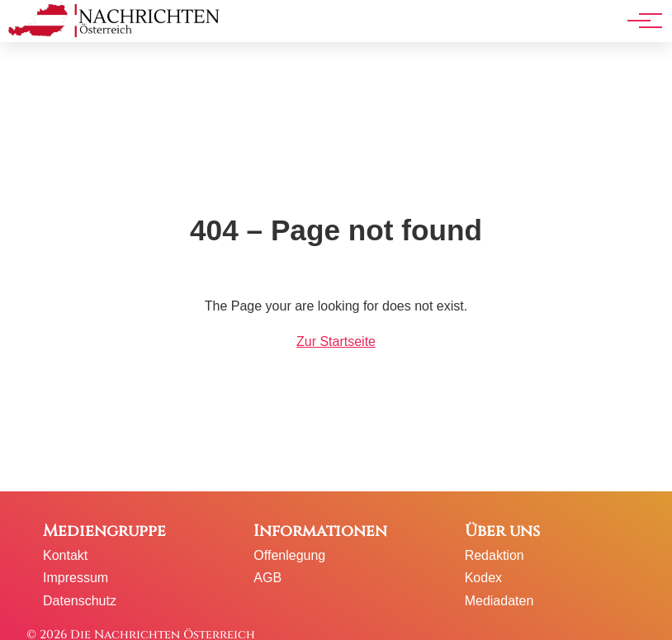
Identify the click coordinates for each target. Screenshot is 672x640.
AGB (267, 578)
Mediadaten (499, 601)
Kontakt (65, 555)
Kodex (483, 578)
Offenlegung (289, 555)
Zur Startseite (336, 341)
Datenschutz (80, 601)
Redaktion (495, 555)
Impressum (76, 578)
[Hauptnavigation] (639, 21)
